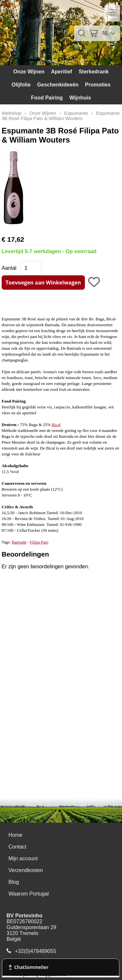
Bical (56, 425)
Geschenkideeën (58, 85)
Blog (14, 882)
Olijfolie (21, 85)
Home (15, 835)
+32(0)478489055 (36, 951)
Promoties (98, 85)
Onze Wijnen (29, 72)
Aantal (9, 268)
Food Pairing (47, 98)
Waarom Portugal (29, 894)
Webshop (12, 113)
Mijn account (23, 858)
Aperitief (62, 72)
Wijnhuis (80, 98)
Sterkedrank (94, 72)
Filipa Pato (39, 542)
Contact (17, 847)
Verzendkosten (26, 870)
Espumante (76, 113)
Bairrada (19, 542)
